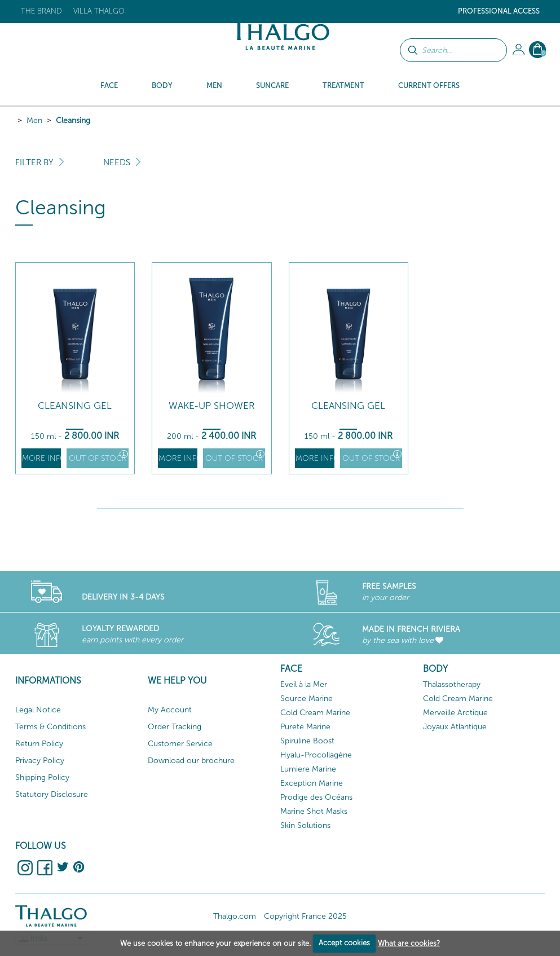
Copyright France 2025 (305, 916)
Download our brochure (191, 761)
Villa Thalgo (99, 11)
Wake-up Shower (212, 406)
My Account (170, 710)
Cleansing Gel (75, 406)
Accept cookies (344, 943)
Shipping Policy (42, 777)
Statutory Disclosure (52, 794)
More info (41, 458)
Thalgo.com (235, 916)
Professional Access (499, 11)
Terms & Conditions (50, 727)
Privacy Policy (40, 761)
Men (34, 120)
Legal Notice (38, 710)
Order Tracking (175, 727)
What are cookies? (409, 943)
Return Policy (39, 744)
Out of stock (98, 457)
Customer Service (180, 744)
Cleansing (73, 120)
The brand (41, 11)
